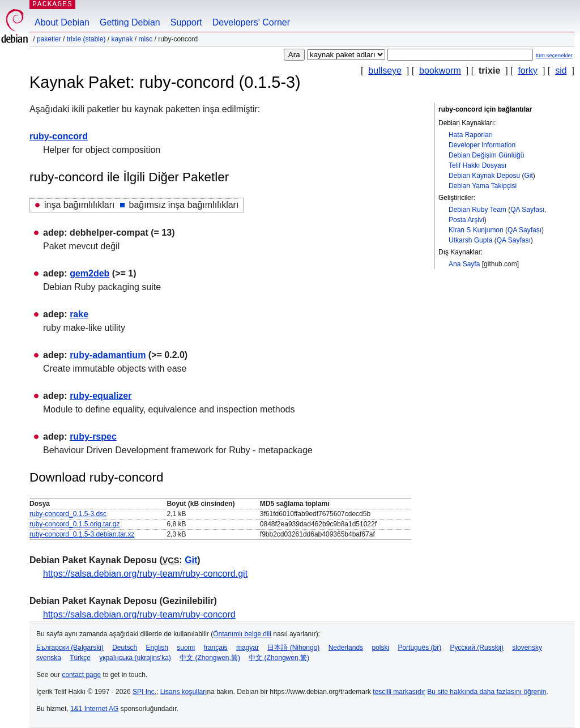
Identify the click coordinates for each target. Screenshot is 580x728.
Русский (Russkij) (477, 648)
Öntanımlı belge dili (242, 634)
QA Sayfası (527, 210)
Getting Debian (130, 22)
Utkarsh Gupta (470, 240)
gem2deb (89, 273)
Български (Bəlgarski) (70, 648)
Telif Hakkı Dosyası (477, 165)
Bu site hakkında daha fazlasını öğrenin (487, 692)
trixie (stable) (86, 39)
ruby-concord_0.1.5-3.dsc (68, 514)
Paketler (49, 39)
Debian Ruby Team (477, 210)
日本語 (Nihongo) (293, 648)
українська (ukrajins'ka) (135, 658)
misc (145, 39)
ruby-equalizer (101, 396)
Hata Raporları (471, 135)
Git (528, 176)
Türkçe (80, 658)
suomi (186, 648)
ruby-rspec (93, 437)
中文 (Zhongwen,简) (210, 658)
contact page (81, 675)
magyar (248, 648)
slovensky (527, 648)
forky (528, 71)
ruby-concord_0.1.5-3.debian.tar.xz (82, 534)
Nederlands (346, 648)
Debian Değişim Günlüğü (486, 155)
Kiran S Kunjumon (476, 230)
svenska (49, 658)
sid (561, 71)
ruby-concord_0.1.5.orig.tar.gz (74, 524)
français (216, 648)
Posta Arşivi (466, 220)
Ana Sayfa (464, 264)
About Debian (62, 22)
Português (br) (419, 648)
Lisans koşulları (184, 692)
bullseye (385, 71)
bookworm (440, 71)
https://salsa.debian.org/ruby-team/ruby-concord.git (145, 574)
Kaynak (122, 39)
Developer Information (482, 145)
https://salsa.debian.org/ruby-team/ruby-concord (139, 614)
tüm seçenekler (554, 55)
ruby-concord (59, 136)
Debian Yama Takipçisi (483, 186)
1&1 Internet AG (94, 709)
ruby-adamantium (108, 355)
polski (380, 648)
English (157, 648)
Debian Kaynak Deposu (484, 176)
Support (186, 22)
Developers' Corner (251, 22)
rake (79, 314)
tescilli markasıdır (399, 692)
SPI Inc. (144, 692)
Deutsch (125, 648)
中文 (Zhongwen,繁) (279, 658)
